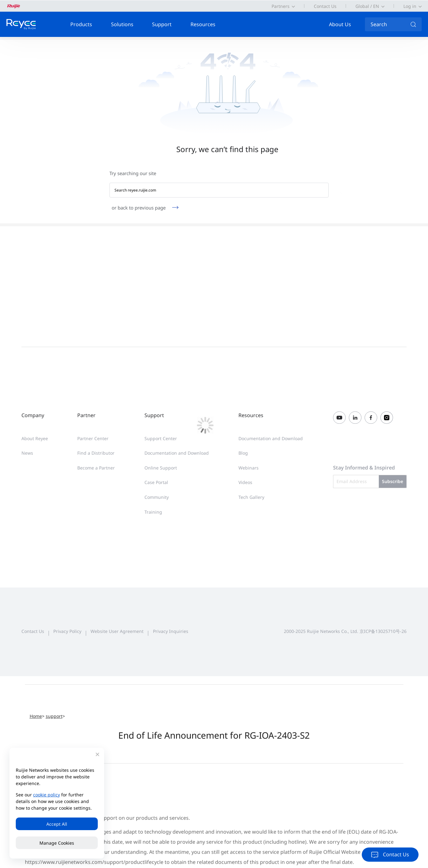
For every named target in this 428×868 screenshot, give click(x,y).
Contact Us (325, 6)
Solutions (122, 24)
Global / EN (367, 6)
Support (162, 24)
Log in (410, 6)
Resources (203, 24)
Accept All (57, 824)
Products (81, 24)
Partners (281, 6)
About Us (340, 24)
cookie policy (47, 795)
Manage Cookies (57, 843)
